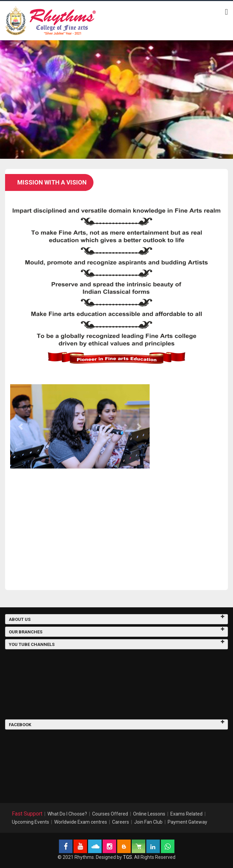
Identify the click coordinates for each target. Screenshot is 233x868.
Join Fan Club (148, 822)
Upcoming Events (30, 822)
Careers (121, 822)
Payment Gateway (187, 822)
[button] (21, 426)
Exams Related (186, 814)
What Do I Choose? (67, 814)
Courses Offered (110, 814)
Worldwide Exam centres (81, 822)
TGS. (128, 857)
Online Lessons (149, 814)
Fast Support (27, 814)
